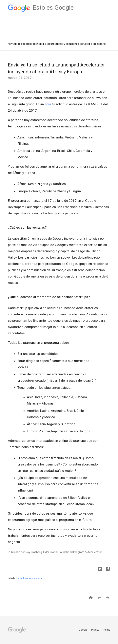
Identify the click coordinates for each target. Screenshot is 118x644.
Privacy (96, 630)
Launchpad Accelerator (29, 578)
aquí (48, 104)
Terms (107, 630)
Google (83, 630)
